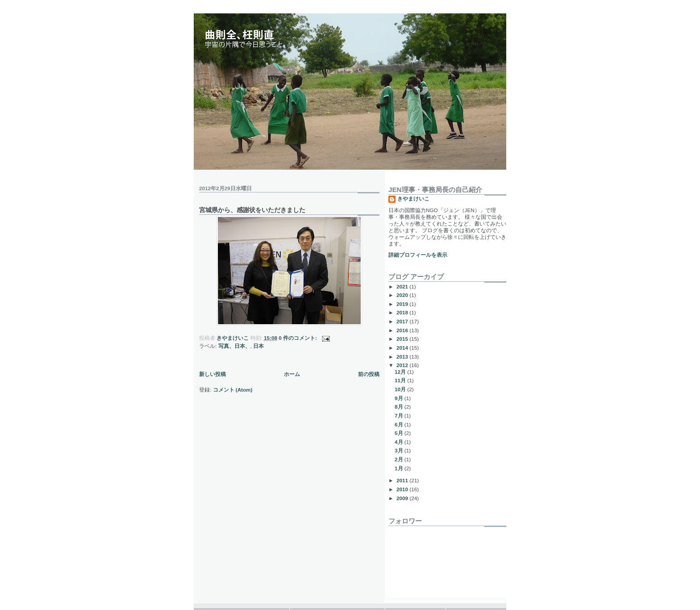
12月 (401, 372)
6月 (400, 424)
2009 (403, 498)
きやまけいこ (413, 198)
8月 (400, 407)
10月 (401, 389)
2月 (400, 459)
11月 (401, 380)
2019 (403, 304)
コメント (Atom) (233, 390)
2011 (403, 480)
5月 (400, 433)
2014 (403, 348)
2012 (403, 365)
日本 (258, 346)
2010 (403, 489)
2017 (403, 321)
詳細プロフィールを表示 (418, 255)
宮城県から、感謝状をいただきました (252, 210)
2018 (403, 312)
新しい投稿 (212, 374)
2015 (403, 339)
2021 (403, 286)
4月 (400, 442)
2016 (403, 330)
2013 (403, 357)
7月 (400, 416)
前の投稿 (369, 374)
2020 (403, 295)
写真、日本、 (234, 346)
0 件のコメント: (298, 338)
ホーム (292, 374)
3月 (400, 450)
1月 (400, 468)
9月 (400, 398)
